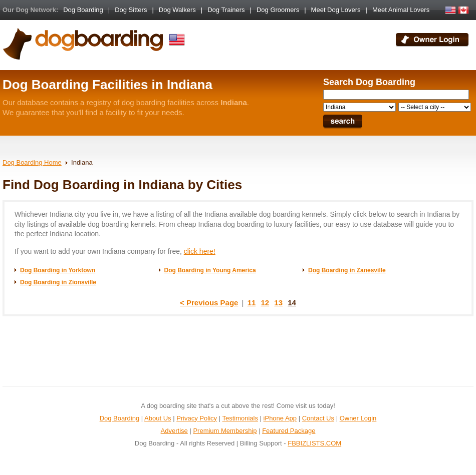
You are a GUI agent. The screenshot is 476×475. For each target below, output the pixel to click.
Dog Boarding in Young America (210, 270)
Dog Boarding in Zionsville (58, 282)
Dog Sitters (131, 10)
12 (265, 303)
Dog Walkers (177, 10)
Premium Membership (225, 431)
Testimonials (240, 418)
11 (252, 303)
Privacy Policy (197, 418)
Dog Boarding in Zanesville (347, 270)
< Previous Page (209, 303)
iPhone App (280, 418)
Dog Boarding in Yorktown (58, 270)
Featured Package (289, 431)
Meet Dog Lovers (336, 10)
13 (278, 303)
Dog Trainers (226, 10)
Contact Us (318, 418)
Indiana (82, 162)
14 (292, 303)
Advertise (174, 431)
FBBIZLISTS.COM (314, 443)
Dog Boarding (83, 10)
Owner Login (358, 418)
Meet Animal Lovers (401, 10)
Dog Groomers (278, 10)
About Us (158, 418)
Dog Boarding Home (32, 162)
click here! (200, 251)
